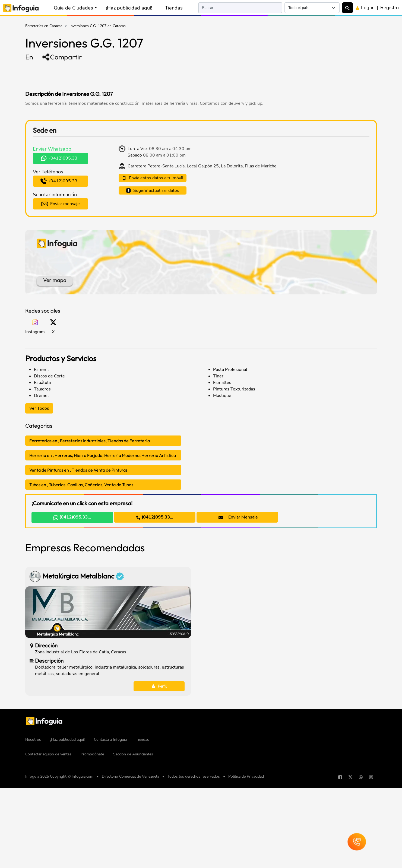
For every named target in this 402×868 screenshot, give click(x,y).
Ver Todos (39, 408)
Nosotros (33, 822)
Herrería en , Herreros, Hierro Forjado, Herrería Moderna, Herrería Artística (103, 455)
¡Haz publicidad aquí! (129, 8)
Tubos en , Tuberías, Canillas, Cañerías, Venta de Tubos (81, 485)
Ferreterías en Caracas (44, 26)
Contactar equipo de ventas (48, 837)
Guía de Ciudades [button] (73, 8)
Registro (390, 8)
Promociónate (92, 837)
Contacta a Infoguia (110, 822)
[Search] (240, 8)
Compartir (62, 57)
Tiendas (174, 8)
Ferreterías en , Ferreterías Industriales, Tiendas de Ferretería (90, 441)
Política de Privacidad (246, 859)
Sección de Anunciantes (133, 837)
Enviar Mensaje (238, 517)
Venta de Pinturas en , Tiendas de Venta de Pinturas (78, 470)
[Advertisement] (129, 75)
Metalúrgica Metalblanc (83, 659)
